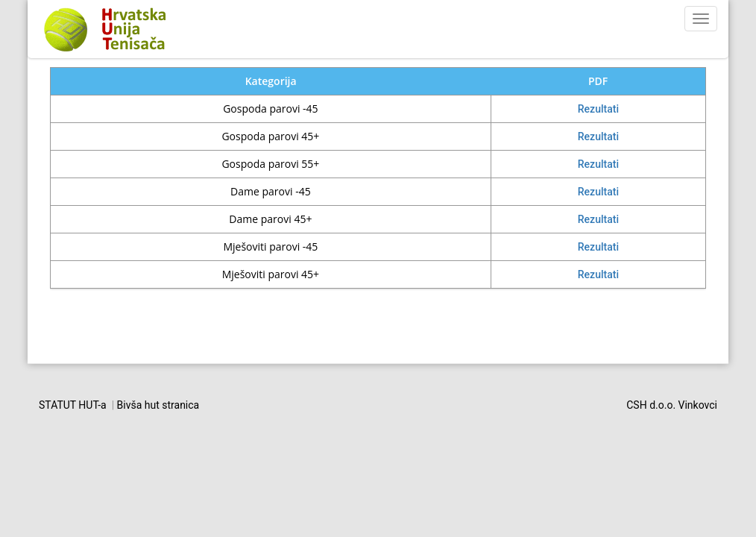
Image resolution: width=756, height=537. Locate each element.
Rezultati (598, 109)
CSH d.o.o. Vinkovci (672, 405)
